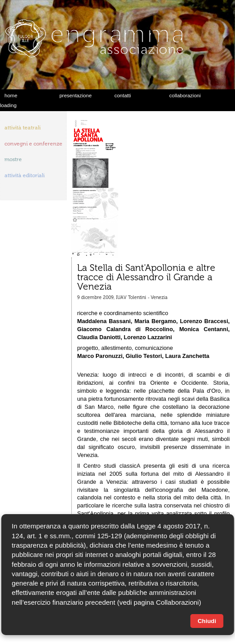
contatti (122, 96)
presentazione (75, 96)
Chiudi (207, 621)
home (11, 96)
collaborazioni (185, 96)
